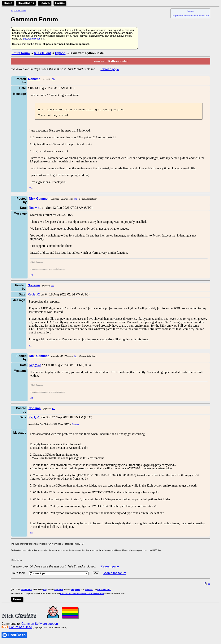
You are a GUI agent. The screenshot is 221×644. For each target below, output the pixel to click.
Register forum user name (184, 16)
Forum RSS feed (21, 629)
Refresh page (110, 69)
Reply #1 (35, 210)
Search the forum (114, 575)
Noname (76, 427)
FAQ (207, 16)
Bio (53, 79)
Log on (190, 11)
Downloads (26, 3)
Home (8, 3)
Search (45, 3)
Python (60, 53)
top (207, 586)
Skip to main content (19, 10)
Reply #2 (34, 297)
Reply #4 (35, 420)
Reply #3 (35, 367)
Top (31, 190)
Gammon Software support (40, 626)
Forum (60, 3)
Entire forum (21, 53)
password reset (31, 39)
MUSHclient (42, 53)
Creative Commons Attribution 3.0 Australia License (82, 596)
